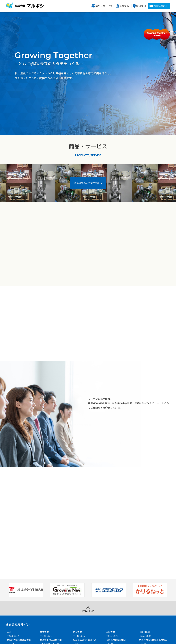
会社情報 (124, 6)
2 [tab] (90, 131)
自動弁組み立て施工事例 (87, 183)
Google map (16, 605)
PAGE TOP (88, 559)
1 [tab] (86, 131)
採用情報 (141, 6)
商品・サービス (104, 6)
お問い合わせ (161, 6)
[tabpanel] (88, 74)
